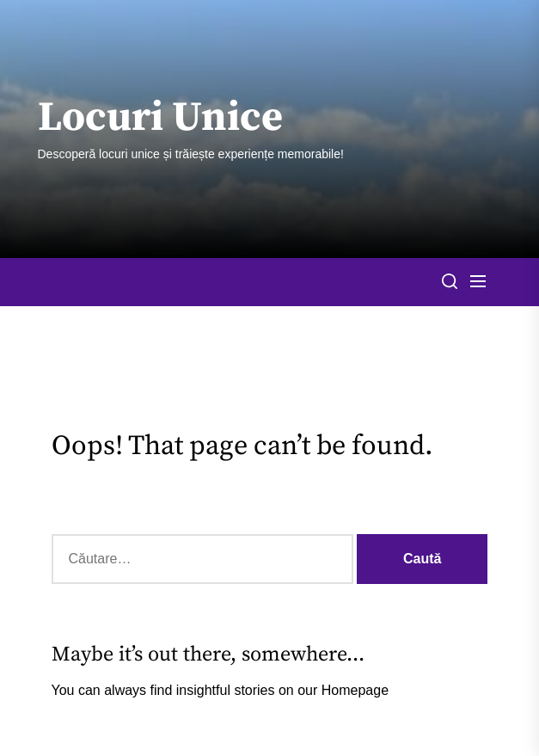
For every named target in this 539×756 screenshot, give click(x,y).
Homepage (355, 690)
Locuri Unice (160, 119)
